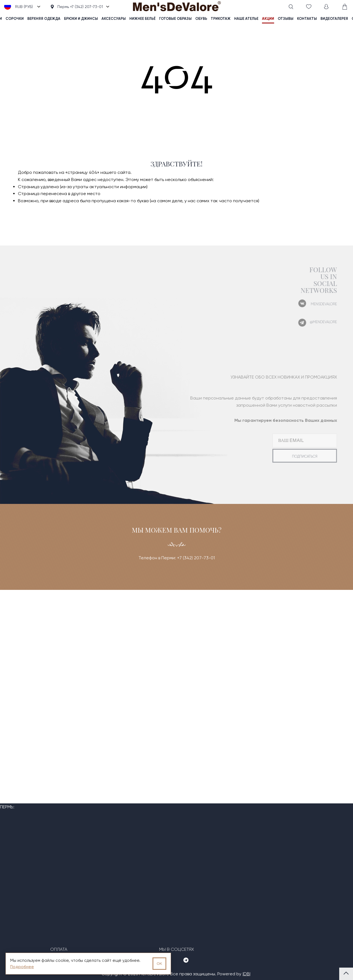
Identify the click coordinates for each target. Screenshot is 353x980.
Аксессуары (114, 19)
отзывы (286, 19)
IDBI (247, 974)
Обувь (201, 19)
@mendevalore (315, 322)
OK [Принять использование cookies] (159, 964)
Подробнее (22, 967)
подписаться (296, 456)
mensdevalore (316, 304)
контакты (307, 19)
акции (268, 19)
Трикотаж (221, 19)
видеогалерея (334, 19)
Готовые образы (175, 19)
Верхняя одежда (44, 19)
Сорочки (15, 19)
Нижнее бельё (142, 19)
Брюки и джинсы (81, 19)
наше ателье (246, 19)
